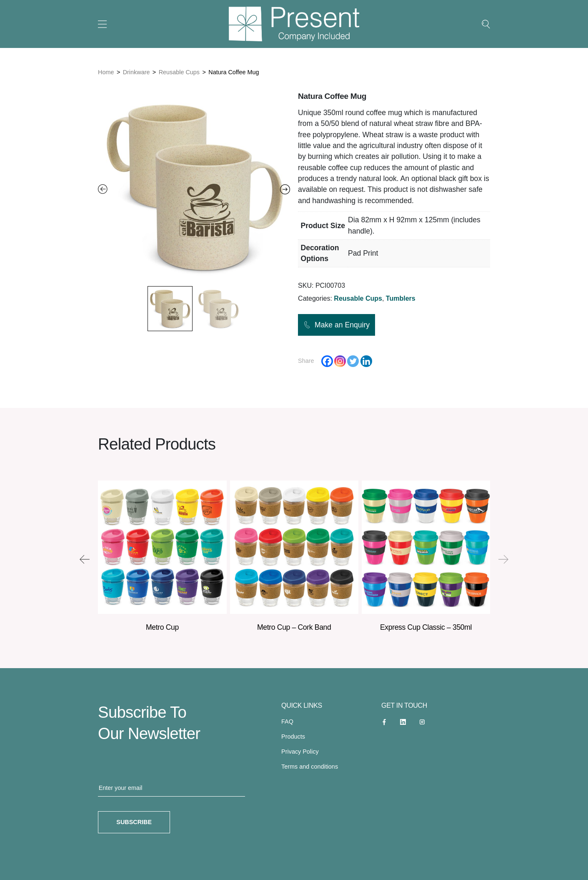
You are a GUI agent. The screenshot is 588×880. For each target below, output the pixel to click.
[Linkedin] (366, 361)
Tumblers (401, 298)
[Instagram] (340, 361)
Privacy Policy (300, 752)
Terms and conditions (310, 767)
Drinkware (136, 72)
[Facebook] (327, 361)
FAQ (287, 722)
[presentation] (85, 559)
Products (293, 737)
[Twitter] (353, 361)
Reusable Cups (179, 72)
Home (106, 72)
